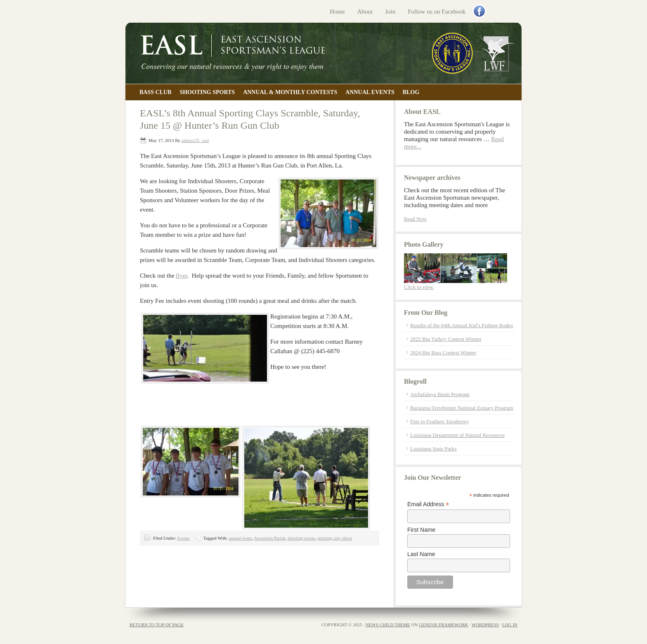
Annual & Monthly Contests (290, 92)
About (365, 12)
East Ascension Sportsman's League (323, 53)
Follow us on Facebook (437, 12)
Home (337, 12)
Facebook (480, 12)
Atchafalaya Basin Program (440, 394)
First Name (421, 530)
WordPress (485, 625)
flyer (182, 276)
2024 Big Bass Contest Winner (443, 353)
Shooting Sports (207, 92)
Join (390, 12)
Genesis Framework (443, 625)
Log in (510, 625)
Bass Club (155, 92)
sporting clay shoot (335, 538)
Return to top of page (157, 625)
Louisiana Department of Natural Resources (457, 435)
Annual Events (370, 92)
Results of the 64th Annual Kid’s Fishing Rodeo (462, 325)
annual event (241, 538)
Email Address (428, 504)
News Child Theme (388, 625)
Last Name (421, 554)
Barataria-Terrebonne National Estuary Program (462, 408)
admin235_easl (195, 140)
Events (184, 538)
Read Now (415, 219)
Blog (411, 92)
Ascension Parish (269, 538)
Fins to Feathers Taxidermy (439, 421)
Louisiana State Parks (433, 449)
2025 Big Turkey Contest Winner (446, 339)
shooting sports (301, 538)
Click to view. (419, 287)
